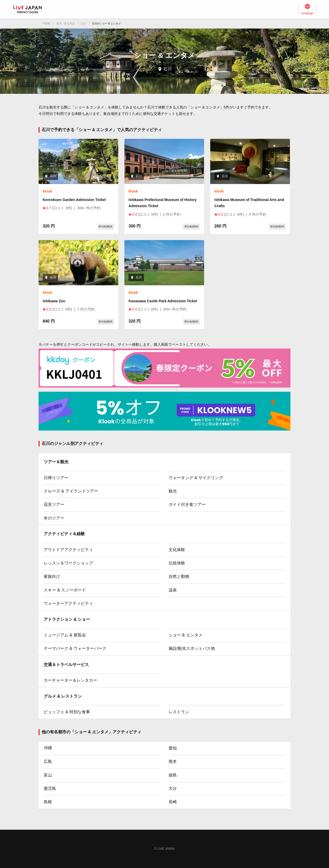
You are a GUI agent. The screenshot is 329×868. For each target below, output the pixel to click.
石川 (83, 24)
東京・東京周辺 (66, 24)
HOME (47, 24)
